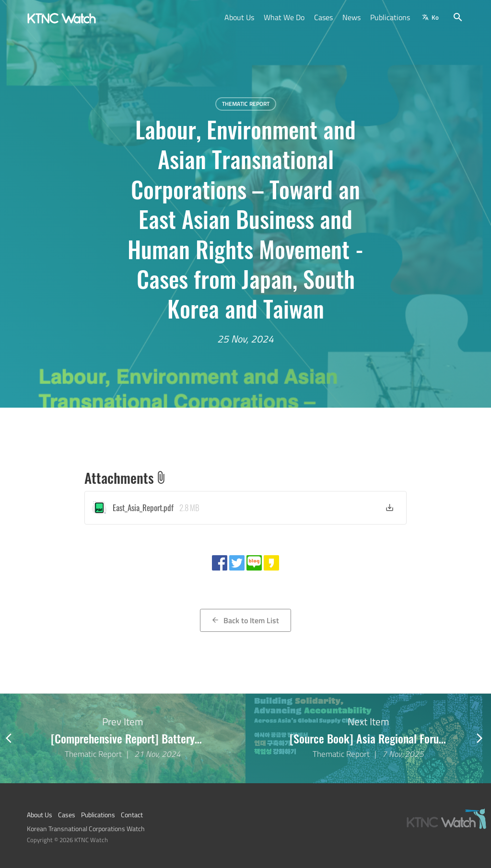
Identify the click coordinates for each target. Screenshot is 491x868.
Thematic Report (246, 104)
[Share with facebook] (220, 563)
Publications (390, 17)
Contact (132, 815)
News (351, 17)
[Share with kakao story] (271, 563)
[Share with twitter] (237, 563)
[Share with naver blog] (254, 563)
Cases (323, 17)
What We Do (284, 17)
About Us (239, 17)
